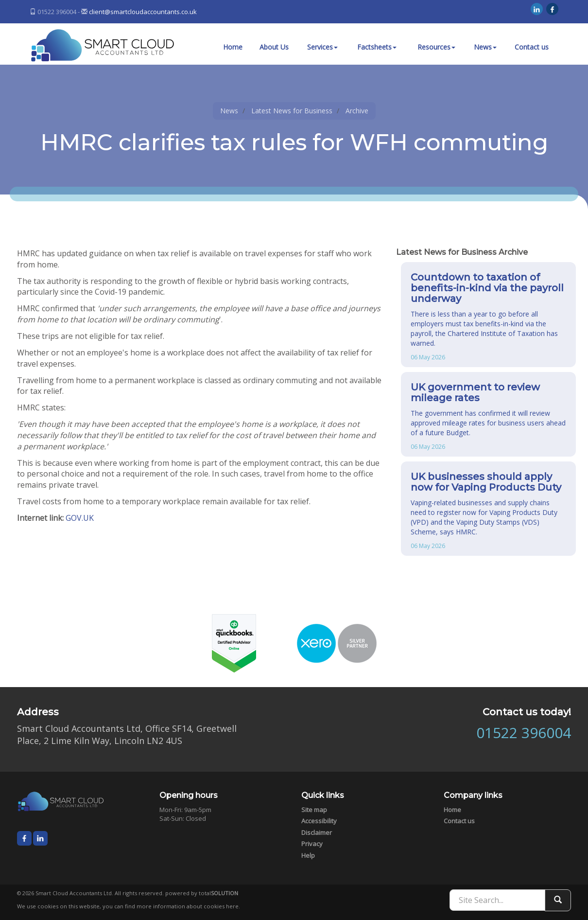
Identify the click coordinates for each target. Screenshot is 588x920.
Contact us (532, 47)
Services (322, 47)
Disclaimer (317, 832)
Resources (436, 47)
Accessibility (319, 821)
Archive (357, 111)
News (485, 47)
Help (308, 855)
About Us (274, 47)
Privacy (312, 844)
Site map (314, 810)
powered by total (202, 893)
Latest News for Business (292, 111)
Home (233, 47)
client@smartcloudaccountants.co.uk (143, 12)
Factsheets (377, 47)
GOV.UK (80, 518)
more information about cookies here (188, 906)
